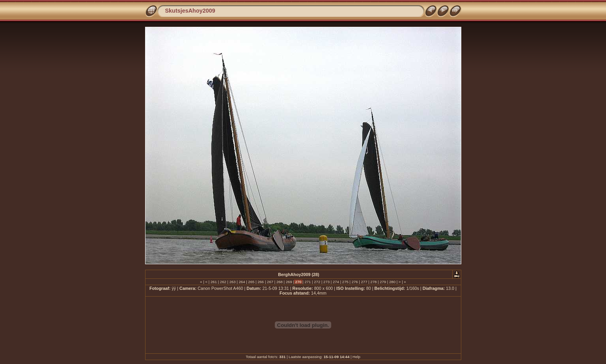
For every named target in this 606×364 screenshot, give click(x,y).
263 (232, 282)
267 (270, 282)
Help (356, 357)
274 (336, 282)
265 (251, 282)
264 (242, 282)
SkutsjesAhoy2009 (190, 11)
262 (223, 282)
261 (213, 282)
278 (374, 282)
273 (326, 282)
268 (279, 282)
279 (383, 282)
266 (261, 282)
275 (345, 282)
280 (392, 282)
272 (317, 282)
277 (364, 282)
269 (289, 282)
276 (355, 282)
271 (308, 282)
